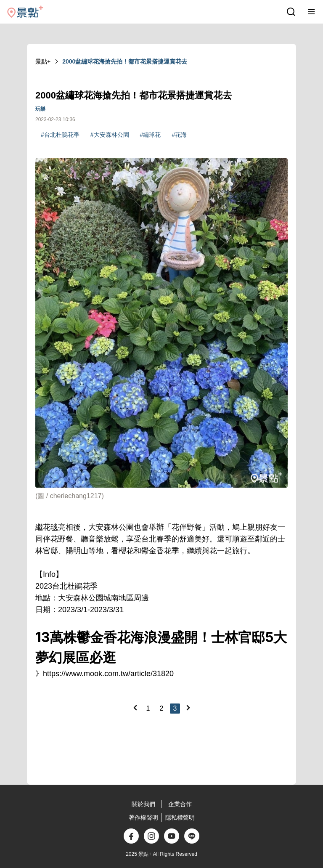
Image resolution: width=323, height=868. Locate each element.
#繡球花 (151, 135)
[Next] (188, 708)
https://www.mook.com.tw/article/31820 (108, 674)
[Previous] (135, 708)
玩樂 (40, 109)
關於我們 (143, 804)
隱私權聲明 (180, 818)
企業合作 (180, 804)
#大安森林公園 (110, 135)
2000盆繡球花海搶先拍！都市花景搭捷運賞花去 (125, 61)
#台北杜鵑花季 (60, 135)
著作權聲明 (143, 818)
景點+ (43, 61)
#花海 (179, 135)
